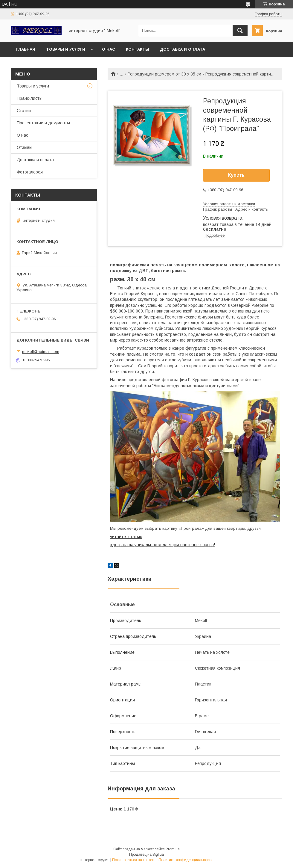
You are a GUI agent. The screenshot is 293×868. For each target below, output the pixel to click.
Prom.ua (173, 849)
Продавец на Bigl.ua (146, 855)
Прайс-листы (30, 98)
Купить (236, 175)
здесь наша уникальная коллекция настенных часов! (162, 545)
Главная (26, 49)
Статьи (24, 111)
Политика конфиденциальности (186, 860)
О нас (109, 49)
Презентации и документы (43, 123)
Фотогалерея (30, 172)
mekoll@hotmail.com (41, 352)
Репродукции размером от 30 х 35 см (164, 74)
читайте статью (126, 537)
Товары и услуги (66, 49)
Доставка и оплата (183, 49)
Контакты (138, 49)
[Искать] (240, 31)
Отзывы (25, 147)
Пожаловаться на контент (134, 860)
